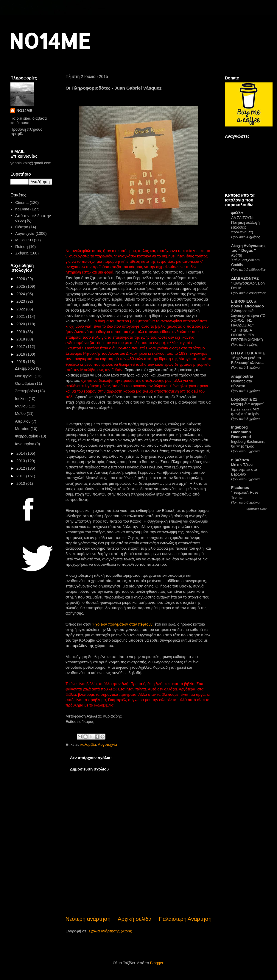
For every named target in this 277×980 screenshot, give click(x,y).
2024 (21, 294)
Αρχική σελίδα (134, 919)
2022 (21, 309)
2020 (21, 324)
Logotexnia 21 (244, 399)
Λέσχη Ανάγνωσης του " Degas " (248, 248)
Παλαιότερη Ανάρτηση (185, 919)
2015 (21, 362)
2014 (21, 453)
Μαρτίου (23, 429)
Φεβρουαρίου (27, 436)
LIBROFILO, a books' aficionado (248, 304)
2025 (21, 286)
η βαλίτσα (240, 460)
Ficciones (240, 488)
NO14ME (50, 41)
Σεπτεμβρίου (27, 391)
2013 (21, 461)
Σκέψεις (22, 253)
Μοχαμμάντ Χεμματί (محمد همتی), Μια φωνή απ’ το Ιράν (247, 409)
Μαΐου (21, 414)
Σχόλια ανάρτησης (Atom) (110, 931)
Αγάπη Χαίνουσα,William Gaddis (245, 260)
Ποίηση (21, 247)
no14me (22, 209)
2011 (21, 476)
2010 (21, 483)
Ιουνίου (22, 406)
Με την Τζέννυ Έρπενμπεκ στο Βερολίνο (244, 470)
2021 (21, 316)
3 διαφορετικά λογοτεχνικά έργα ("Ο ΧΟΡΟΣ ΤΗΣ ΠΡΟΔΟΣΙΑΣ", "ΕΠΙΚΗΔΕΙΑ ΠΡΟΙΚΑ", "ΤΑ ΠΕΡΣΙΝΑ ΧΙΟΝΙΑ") (248, 325)
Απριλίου (23, 421)
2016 (21, 354)
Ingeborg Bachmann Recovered (241, 432)
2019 (21, 332)
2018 (21, 339)
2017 (21, 347)
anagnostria (242, 376)
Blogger (157, 963)
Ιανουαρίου (25, 444)
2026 (21, 279)
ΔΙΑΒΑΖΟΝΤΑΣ (245, 278)
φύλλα (237, 213)
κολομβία (88, 744)
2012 (21, 468)
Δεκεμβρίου (26, 368)
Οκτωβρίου (25, 383)
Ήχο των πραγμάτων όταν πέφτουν (122, 624)
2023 (21, 301)
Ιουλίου (22, 399)
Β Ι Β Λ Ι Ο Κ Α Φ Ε (248, 353)
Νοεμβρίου (25, 376)
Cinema (22, 203)
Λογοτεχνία (108, 744)
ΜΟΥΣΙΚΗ (24, 240)
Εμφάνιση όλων (256, 509)
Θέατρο (22, 227)
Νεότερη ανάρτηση (88, 919)
